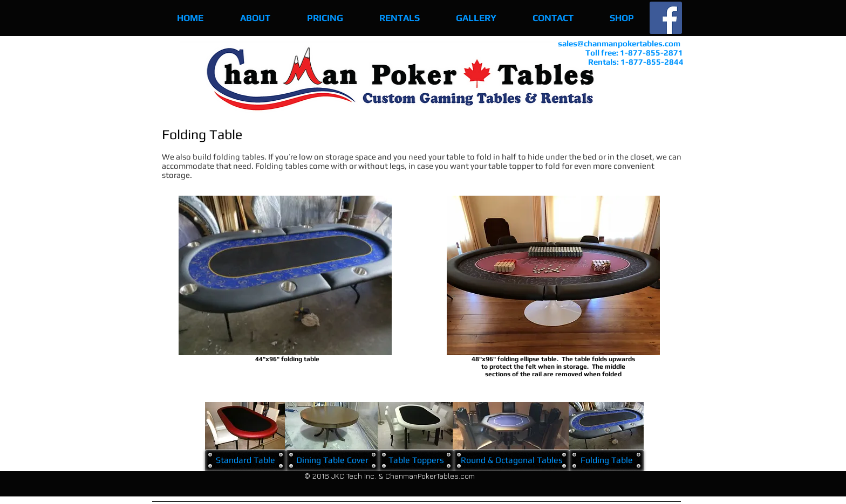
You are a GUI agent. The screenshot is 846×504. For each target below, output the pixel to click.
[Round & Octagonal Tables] (511, 460)
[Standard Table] (245, 460)
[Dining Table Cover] (332, 460)
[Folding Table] (606, 460)
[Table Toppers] (416, 460)
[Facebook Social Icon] (666, 18)
